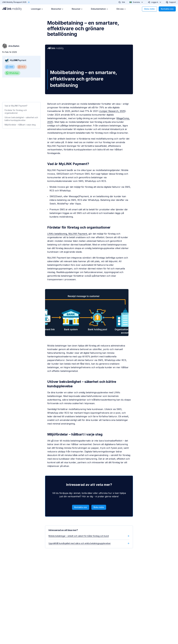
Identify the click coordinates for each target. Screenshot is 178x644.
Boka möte (149, 9)
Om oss (121, 9)
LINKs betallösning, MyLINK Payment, (68, 234)
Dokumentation (99, 9)
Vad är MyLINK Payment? (16, 106)
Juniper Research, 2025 (112, 111)
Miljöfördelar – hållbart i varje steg (20, 125)
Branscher (57, 9)
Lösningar (37, 9)
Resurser (77, 9)
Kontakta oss (167, 9)
